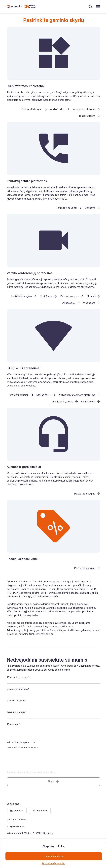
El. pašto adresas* (16, 701)
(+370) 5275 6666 (16, 820)
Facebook (40, 811)
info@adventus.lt (16, 826)
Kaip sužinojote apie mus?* (21, 742)
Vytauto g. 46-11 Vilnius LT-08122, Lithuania (30, 833)
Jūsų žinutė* (13, 724)
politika (51, 772)
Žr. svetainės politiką (54, 863)
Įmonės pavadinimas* (18, 689)
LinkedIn (17, 811)
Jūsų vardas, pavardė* (19, 677)
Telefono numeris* (16, 712)
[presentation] (32, 763)
